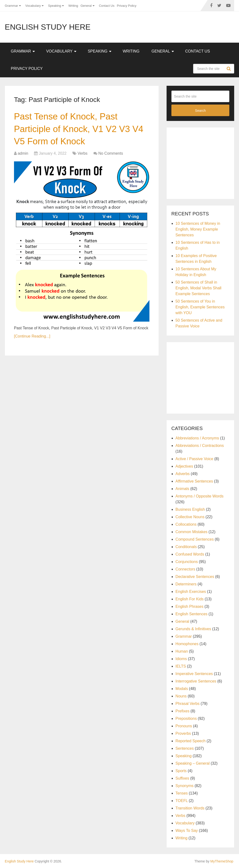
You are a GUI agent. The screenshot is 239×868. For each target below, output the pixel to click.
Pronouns (184, 726)
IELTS (181, 666)
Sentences (185, 748)
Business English (190, 509)
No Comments (111, 155)
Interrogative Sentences (196, 681)
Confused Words (190, 554)
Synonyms (185, 786)
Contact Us (107, 6)
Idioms (181, 659)
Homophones (187, 644)
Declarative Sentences (195, 577)
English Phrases (190, 606)
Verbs (82, 155)
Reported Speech (191, 741)
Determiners (186, 584)
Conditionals (186, 547)
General (86, 6)
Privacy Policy (127, 6)
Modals (182, 689)
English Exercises (191, 592)
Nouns (181, 696)
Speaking (55, 6)
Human (182, 651)
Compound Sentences (195, 539)
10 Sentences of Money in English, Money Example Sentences (198, 229)
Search (229, 69)
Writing (73, 6)
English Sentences (192, 614)
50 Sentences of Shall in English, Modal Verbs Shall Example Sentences (198, 288)
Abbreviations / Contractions (200, 446)
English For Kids (190, 599)
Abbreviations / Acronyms (197, 438)
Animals (182, 489)
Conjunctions (187, 562)
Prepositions (186, 719)
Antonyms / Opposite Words (200, 496)
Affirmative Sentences (194, 481)
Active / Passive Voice (194, 459)
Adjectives (184, 466)
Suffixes (182, 778)
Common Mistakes (191, 532)
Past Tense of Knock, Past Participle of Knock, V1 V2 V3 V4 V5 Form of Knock (81, 129)
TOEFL (182, 801)
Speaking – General (193, 763)
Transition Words (190, 808)
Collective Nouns (190, 517)
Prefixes (183, 711)
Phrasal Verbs (188, 704)
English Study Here (48, 27)
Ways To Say (187, 831)
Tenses (182, 793)
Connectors (185, 569)
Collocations (186, 524)
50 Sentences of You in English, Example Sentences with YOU (200, 307)
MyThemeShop (222, 861)
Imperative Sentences (194, 674)
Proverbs (183, 733)
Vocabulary (33, 6)
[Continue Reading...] (32, 337)
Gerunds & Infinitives (193, 629)
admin (23, 155)
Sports (181, 771)
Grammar (11, 6)
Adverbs (183, 474)
